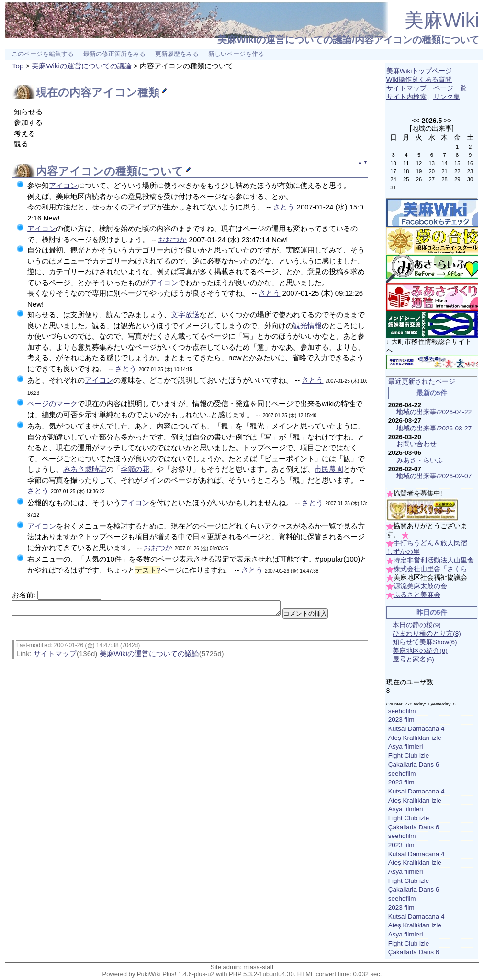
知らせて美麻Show (425, 642)
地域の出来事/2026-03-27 (434, 428)
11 (406, 163)
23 (470, 171)
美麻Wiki (442, 20)
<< (416, 121)
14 (444, 163)
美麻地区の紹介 (420, 651)
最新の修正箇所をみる (114, 54)
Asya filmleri (406, 746)
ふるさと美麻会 (417, 595)
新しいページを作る (236, 54)
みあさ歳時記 (85, 469)
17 (393, 171)
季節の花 (135, 469)
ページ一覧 (450, 88)
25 (406, 179)
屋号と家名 (413, 659)
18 (406, 171)
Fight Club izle (409, 755)
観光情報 (307, 325)
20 (432, 171)
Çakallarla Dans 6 (414, 765)
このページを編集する (43, 54)
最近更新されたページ (422, 381)
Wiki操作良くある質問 (419, 80)
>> (448, 121)
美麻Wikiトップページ (419, 71)
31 (393, 187)
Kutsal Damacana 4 (416, 729)
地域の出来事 (432, 128)
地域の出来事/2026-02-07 (434, 476)
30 (470, 179)
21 (444, 171)
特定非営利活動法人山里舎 (434, 560)
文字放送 (185, 314)
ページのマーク (52, 403)
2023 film (401, 720)
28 (444, 179)
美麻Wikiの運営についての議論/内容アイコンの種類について (348, 40)
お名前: (25, 595)
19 (419, 171)
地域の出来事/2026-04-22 (434, 412)
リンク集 (447, 97)
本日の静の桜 (417, 625)
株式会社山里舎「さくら (430, 569)
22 (457, 171)
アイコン (114, 93)
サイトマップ (55, 656)
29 (457, 179)
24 (393, 179)
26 (419, 179)
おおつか (172, 239)
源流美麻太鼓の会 (420, 586)
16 (470, 163)
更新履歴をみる (177, 54)
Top (18, 66)
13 (432, 163)
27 (432, 179)
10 (393, 163)
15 (457, 163)
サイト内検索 (406, 97)
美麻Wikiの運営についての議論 (81, 66)
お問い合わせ (416, 444)
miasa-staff (258, 967)
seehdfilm (402, 711)
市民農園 (329, 469)
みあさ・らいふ (420, 460)
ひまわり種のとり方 (427, 633)
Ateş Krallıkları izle (415, 738)
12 (419, 163)
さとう (284, 207)
